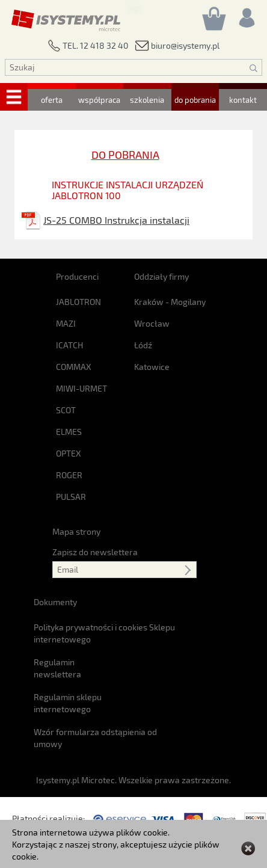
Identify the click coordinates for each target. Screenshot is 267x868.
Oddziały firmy (161, 276)
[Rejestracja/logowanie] (246, 15)
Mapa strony (76, 531)
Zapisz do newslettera (95, 552)
